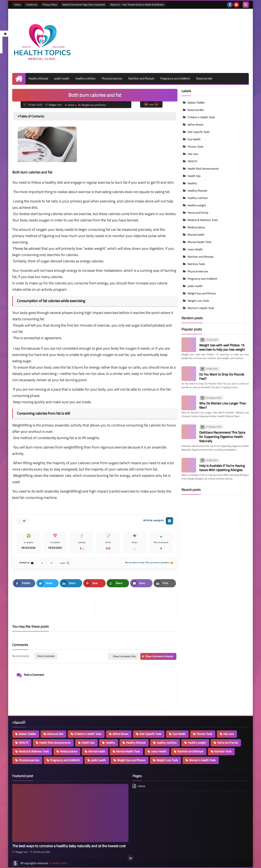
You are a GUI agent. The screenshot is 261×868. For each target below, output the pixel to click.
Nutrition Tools (196, 264)
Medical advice (196, 227)
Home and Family (198, 213)
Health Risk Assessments (203, 169)
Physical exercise (112, 78)
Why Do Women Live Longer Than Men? (223, 405)
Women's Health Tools (201, 308)
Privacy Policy (50, 5)
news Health (195, 249)
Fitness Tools (195, 147)
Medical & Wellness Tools (203, 220)
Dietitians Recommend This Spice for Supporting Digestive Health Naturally (222, 437)
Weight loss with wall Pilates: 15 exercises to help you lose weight (222, 347)
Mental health (196, 235)
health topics (60, 863)
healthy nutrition (86, 78)
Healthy (192, 183)
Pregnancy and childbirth (175, 78)
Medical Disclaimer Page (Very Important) (84, 5)
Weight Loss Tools (198, 301)
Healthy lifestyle (38, 78)
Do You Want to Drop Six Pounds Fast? (222, 376)
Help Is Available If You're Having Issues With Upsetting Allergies (222, 468)
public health (62, 78)
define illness (196, 125)
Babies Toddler (196, 103)
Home (17, 5)
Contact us (26, 563)
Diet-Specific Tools (199, 132)
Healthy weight (197, 205)
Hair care (193, 154)
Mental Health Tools (200, 242)
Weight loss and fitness (92, 105)
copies (65, 563)
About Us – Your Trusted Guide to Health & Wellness (137, 5)
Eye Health (194, 139)
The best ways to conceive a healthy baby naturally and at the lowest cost (69, 846)
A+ (51, 563)
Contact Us (32, 5)
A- (42, 563)
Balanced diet (204, 78)
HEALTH (192, 161)
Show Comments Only (124, 656)
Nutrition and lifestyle (141, 78)
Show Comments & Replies (159, 656)
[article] (134, 606)
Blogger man (20, 852)
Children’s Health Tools (201, 117)
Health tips (194, 176)
